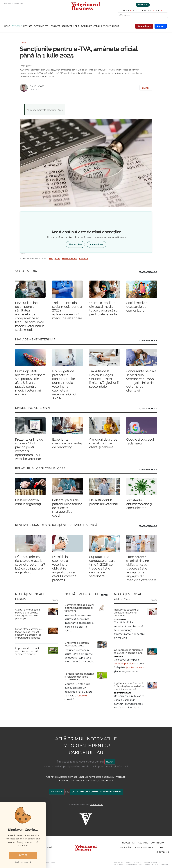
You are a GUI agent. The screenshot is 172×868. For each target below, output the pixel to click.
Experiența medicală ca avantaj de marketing (67, 443)
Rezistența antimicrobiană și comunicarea (139, 504)
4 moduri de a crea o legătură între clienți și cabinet (103, 443)
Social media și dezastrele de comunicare (137, 307)
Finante (23, 42)
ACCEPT (23, 855)
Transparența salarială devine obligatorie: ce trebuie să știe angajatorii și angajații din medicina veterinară (141, 569)
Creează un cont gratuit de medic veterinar (97, 792)
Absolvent (147, 10)
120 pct (136, 10)
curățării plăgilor (123, 664)
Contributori (158, 843)
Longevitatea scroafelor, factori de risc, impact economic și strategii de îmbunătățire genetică (28, 634)
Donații (162, 847)
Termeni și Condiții (152, 862)
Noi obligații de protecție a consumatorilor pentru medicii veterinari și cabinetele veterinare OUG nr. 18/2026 (66, 385)
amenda (84, 259)
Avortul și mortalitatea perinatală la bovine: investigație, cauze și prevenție (27, 614)
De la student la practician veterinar (104, 502)
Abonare (143, 5)
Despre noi (118, 862)
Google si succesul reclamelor (140, 442)
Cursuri (161, 26)
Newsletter (129, 843)
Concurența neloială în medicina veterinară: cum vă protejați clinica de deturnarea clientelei (141, 381)
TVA (51, 259)
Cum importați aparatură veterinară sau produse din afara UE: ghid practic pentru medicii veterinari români (30, 383)
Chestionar (163, 852)
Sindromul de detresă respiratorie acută (77, 644)
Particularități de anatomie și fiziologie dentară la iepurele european (80, 677)
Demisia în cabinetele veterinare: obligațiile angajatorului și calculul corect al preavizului (65, 568)
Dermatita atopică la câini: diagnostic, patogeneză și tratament (79, 608)
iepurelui (82, 696)
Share (145, 88)
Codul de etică (152, 865)
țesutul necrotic (135, 667)
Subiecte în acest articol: (33, 259)
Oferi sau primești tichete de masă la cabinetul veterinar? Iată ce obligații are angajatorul (30, 565)
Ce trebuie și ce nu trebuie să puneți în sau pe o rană (129, 652)
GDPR (128, 862)
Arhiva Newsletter (134, 865)
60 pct (126, 10)
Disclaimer (118, 865)
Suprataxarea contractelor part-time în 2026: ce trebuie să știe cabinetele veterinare (102, 566)
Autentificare (144, 26)
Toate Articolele (148, 272)
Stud (158, 10)
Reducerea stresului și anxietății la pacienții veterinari (126, 613)
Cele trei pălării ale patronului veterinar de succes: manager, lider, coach (67, 508)
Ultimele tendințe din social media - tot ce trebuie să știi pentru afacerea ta (104, 308)
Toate (55, 600)
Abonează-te (75, 245)
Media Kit (165, 865)
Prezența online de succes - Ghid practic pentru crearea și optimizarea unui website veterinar (29, 449)
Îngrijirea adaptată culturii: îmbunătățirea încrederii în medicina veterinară (129, 686)
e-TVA (57, 259)
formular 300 (70, 259)
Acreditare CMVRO (144, 847)
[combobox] (143, 15)
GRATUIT (110, 762)
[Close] (43, 804)
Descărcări (125, 847)
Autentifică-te (96, 805)
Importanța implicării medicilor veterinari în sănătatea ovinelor (27, 651)
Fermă (49, 847)
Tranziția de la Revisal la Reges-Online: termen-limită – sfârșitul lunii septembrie (104, 379)
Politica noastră (23, 862)
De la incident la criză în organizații (28, 502)
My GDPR (137, 862)
